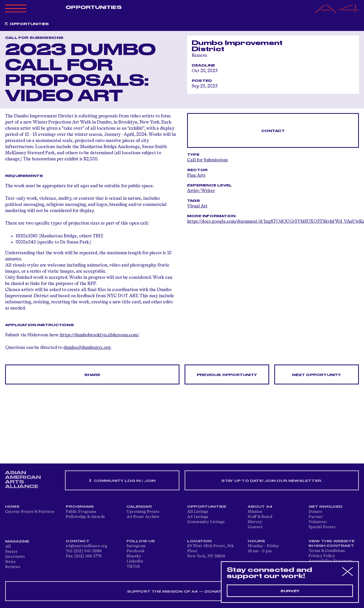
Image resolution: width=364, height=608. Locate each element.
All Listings (198, 512)
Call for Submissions (208, 160)
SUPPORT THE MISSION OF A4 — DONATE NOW (182, 592)
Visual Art (197, 206)
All (8, 547)
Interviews (15, 557)
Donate (315, 512)
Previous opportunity (227, 375)
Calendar (139, 507)
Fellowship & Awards (85, 517)
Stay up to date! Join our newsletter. (272, 481)
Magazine (17, 541)
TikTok (133, 567)
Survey (290, 591)
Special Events (322, 527)
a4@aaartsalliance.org (86, 546)
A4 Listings (198, 517)
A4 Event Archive (143, 517)
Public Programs (81, 512)
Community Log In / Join (122, 481)
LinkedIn (135, 561)
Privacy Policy (322, 556)
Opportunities (94, 7)
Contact (273, 131)
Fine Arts (196, 175)
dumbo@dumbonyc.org (87, 348)
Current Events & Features (30, 512)
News (10, 562)
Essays (11, 552)
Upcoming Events (143, 512)
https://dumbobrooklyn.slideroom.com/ (100, 335)
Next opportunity (316, 375)
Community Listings (206, 522)
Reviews (13, 567)
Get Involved (326, 507)
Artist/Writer (201, 191)
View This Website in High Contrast (332, 544)
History (255, 522)
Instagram (136, 546)
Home (12, 507)
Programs (80, 507)
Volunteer (318, 522)
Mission (255, 512)
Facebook (135, 551)
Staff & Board (260, 517)
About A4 (260, 507)
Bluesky (134, 556)
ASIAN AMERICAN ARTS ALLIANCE (23, 480)
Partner (316, 517)
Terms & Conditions (327, 551)
